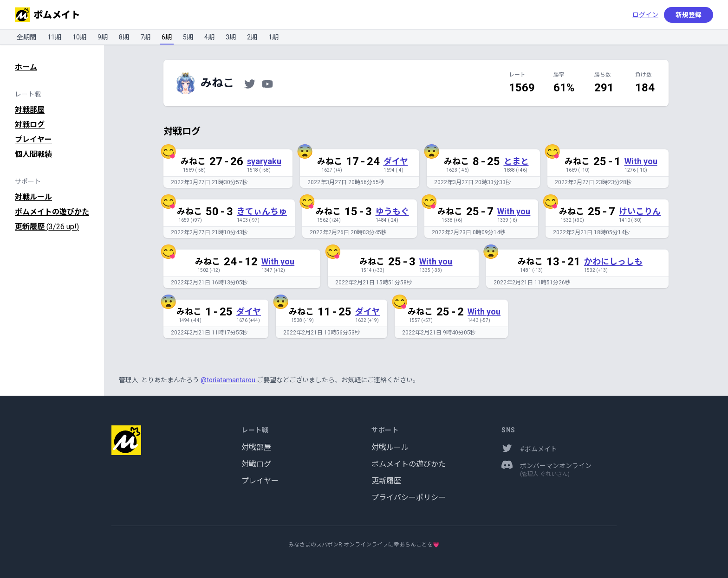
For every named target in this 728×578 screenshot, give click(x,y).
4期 (209, 37)
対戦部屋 (30, 110)
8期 (124, 37)
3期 (231, 37)
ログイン (645, 15)
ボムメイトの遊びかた (52, 212)
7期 (145, 37)
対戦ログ (30, 125)
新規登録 (689, 15)
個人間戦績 (33, 154)
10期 (79, 37)
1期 (273, 37)
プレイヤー (33, 139)
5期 (188, 37)
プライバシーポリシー (409, 498)
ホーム (26, 67)
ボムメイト (47, 15)
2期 (252, 37)
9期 (103, 37)
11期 (54, 37)
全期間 (26, 37)
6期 (167, 37)
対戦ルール (33, 197)
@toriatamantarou (229, 380)
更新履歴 (47, 227)
